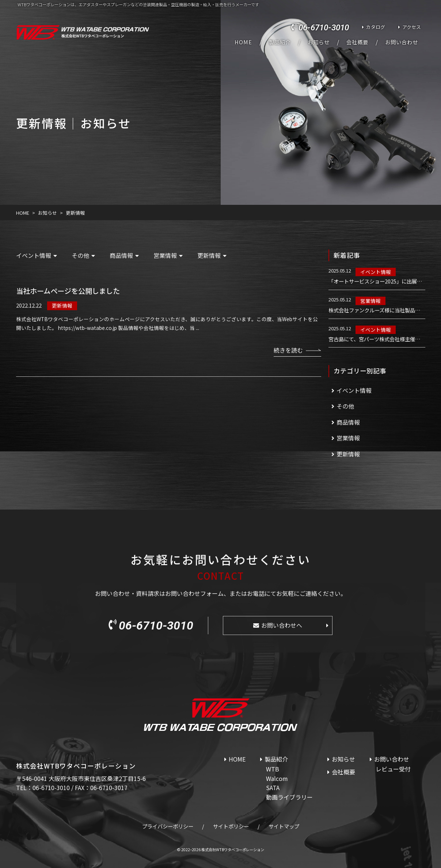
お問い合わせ (402, 42)
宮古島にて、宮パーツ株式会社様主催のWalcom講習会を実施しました (377, 339)
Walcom (277, 778)
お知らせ (319, 42)
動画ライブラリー (289, 797)
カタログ (376, 27)
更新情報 (209, 255)
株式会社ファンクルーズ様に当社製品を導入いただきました (377, 310)
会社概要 (357, 42)
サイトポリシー (231, 826)
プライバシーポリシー (168, 826)
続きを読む (288, 350)
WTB (273, 769)
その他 (80, 255)
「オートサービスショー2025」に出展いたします (377, 281)
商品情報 (121, 255)
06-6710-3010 (324, 27)
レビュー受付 (393, 769)
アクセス (412, 27)
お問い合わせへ (282, 625)
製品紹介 (280, 42)
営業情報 (165, 255)
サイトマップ (284, 826)
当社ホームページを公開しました (68, 291)
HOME (243, 42)
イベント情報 (34, 255)
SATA (273, 788)
